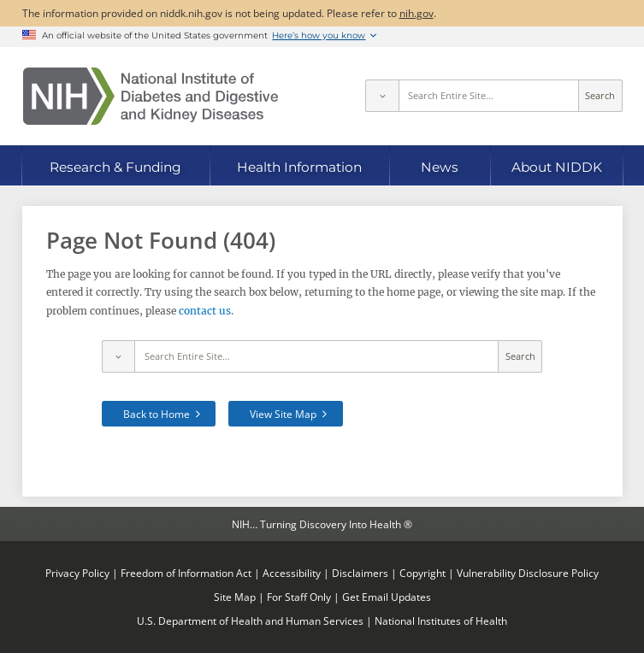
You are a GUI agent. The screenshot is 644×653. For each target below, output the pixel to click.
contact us (205, 311)
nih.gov (417, 13)
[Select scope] (381, 96)
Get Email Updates (387, 597)
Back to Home (157, 414)
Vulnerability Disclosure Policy (528, 573)
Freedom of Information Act (186, 573)
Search (600, 96)
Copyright (422, 573)
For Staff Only (299, 597)
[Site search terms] (489, 96)
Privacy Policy (77, 573)
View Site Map (283, 414)
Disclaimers (360, 573)
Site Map (235, 597)
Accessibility (292, 573)
